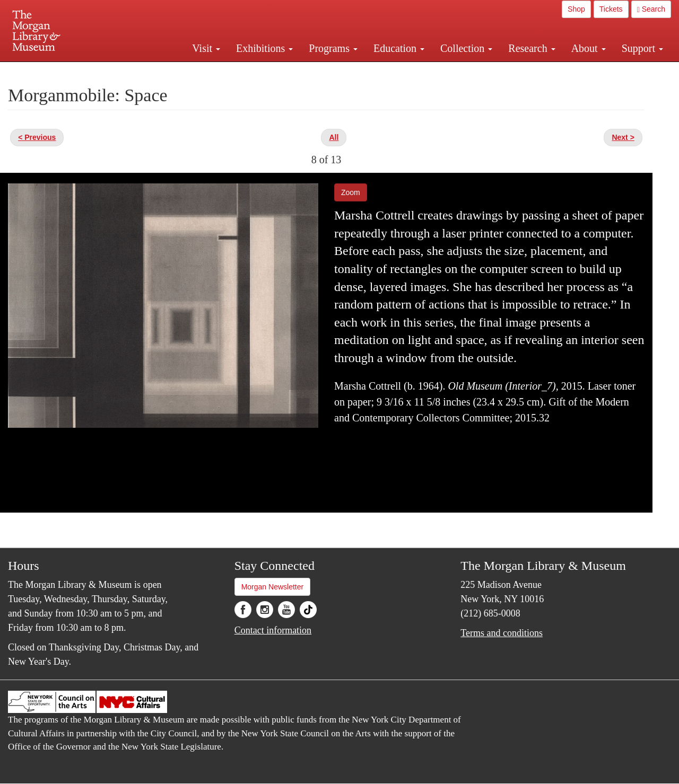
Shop (576, 9)
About (589, 48)
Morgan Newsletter (273, 587)
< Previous (37, 137)
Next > (623, 137)
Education (399, 48)
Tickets (611, 9)
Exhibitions (264, 48)
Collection (466, 48)
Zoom (351, 192)
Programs (333, 48)
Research (532, 48)
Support (642, 48)
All (334, 137)
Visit (206, 48)
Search (651, 9)
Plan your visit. (213, 71)
